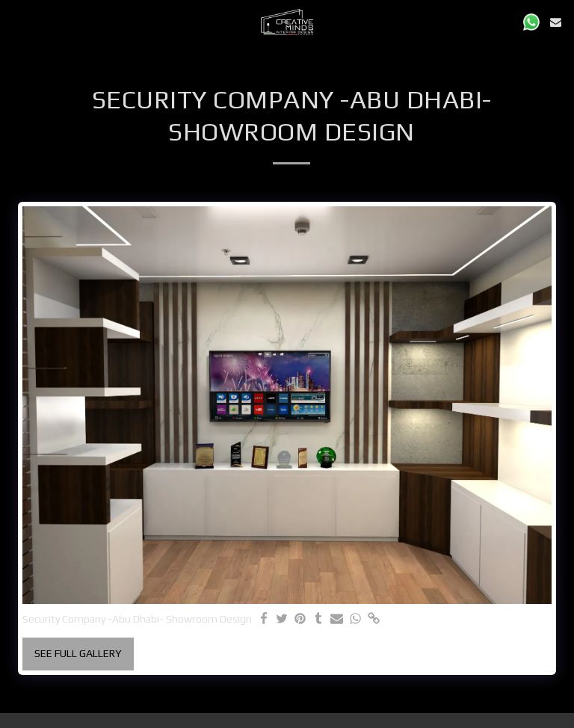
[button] (16, 21)
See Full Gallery (78, 653)
